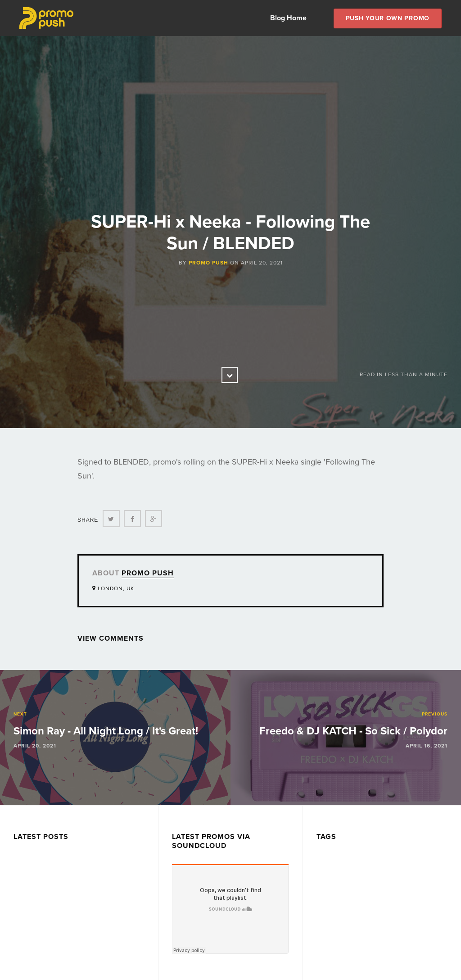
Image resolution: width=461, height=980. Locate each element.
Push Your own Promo (388, 18)
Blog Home (288, 18)
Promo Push (208, 263)
